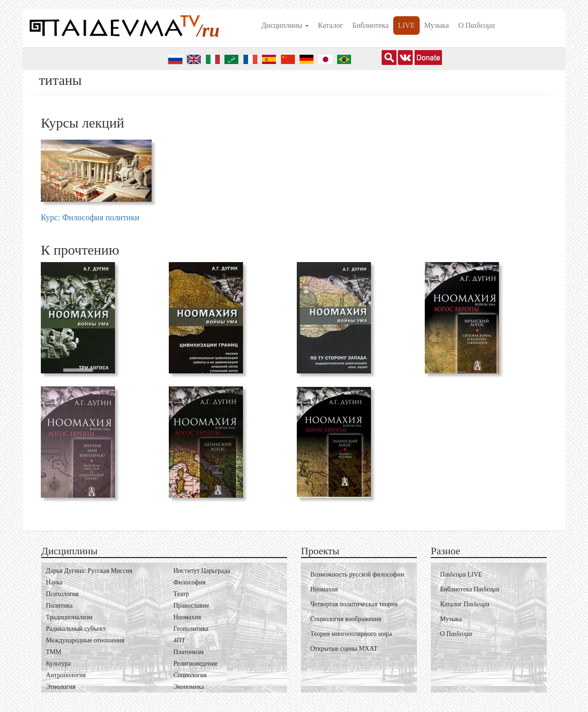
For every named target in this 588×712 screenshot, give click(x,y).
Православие (191, 606)
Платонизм (189, 652)
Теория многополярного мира (351, 634)
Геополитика (191, 629)
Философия (189, 582)
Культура (58, 664)
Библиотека (371, 25)
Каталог (331, 25)
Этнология (61, 687)
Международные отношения (85, 640)
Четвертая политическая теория (354, 604)
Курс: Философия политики (90, 218)
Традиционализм (69, 617)
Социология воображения (346, 619)
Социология (190, 675)
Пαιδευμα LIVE (461, 574)
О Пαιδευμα (476, 25)
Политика (59, 606)
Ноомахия (187, 617)
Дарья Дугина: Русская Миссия (89, 571)
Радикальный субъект (76, 629)
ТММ (54, 652)
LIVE (406, 25)
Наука (54, 582)
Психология (62, 594)
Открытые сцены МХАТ (344, 649)
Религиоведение (196, 664)
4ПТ (179, 640)
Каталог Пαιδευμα (465, 604)
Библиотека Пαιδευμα (470, 589)
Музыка (437, 25)
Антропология (66, 675)
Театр (181, 594)
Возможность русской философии (357, 574)
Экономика (189, 687)
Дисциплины (285, 25)
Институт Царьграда (202, 571)
